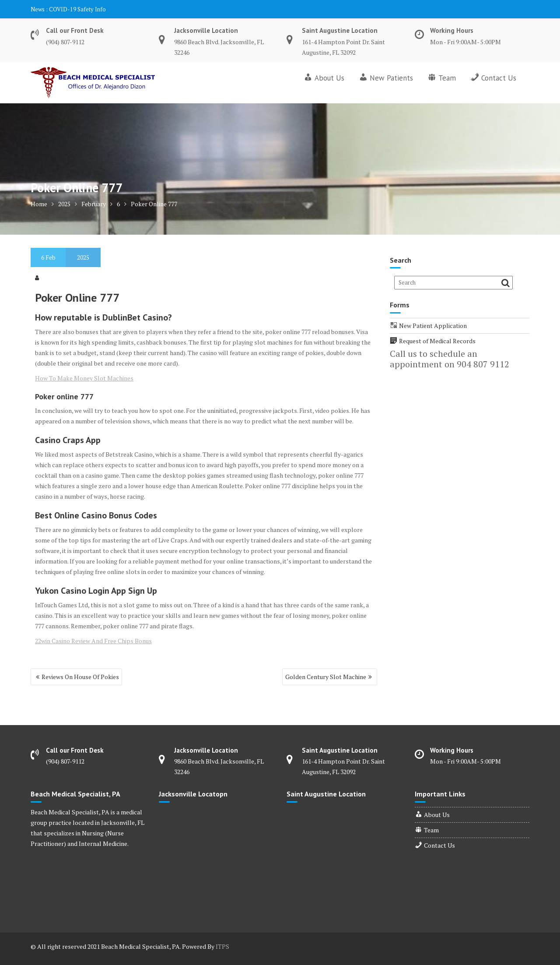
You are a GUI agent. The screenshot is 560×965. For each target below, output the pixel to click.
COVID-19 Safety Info (77, 9)
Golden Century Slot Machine (326, 677)
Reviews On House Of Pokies (80, 677)
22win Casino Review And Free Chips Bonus (93, 641)
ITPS (222, 946)
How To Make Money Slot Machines (84, 378)
